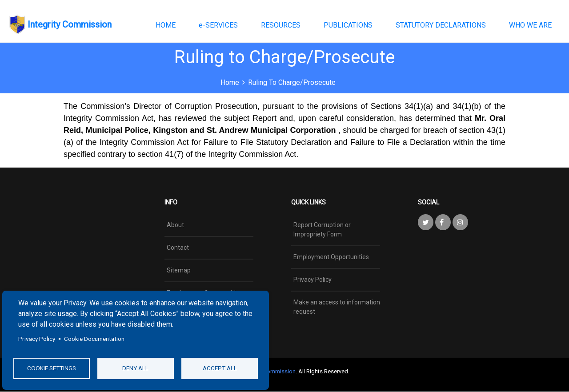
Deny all (135, 368)
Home (230, 82)
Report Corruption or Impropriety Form (322, 230)
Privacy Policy (37, 339)
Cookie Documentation (94, 339)
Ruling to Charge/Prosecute (292, 82)
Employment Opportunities (331, 257)
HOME (166, 25)
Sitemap (179, 270)
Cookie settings (52, 368)
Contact (178, 248)
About (175, 225)
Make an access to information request (337, 307)
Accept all (220, 368)
